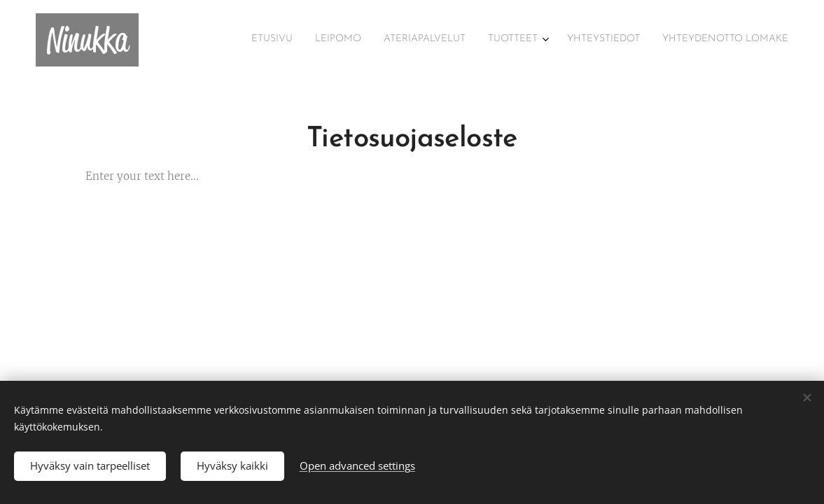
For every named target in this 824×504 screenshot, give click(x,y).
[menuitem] (673, 40)
